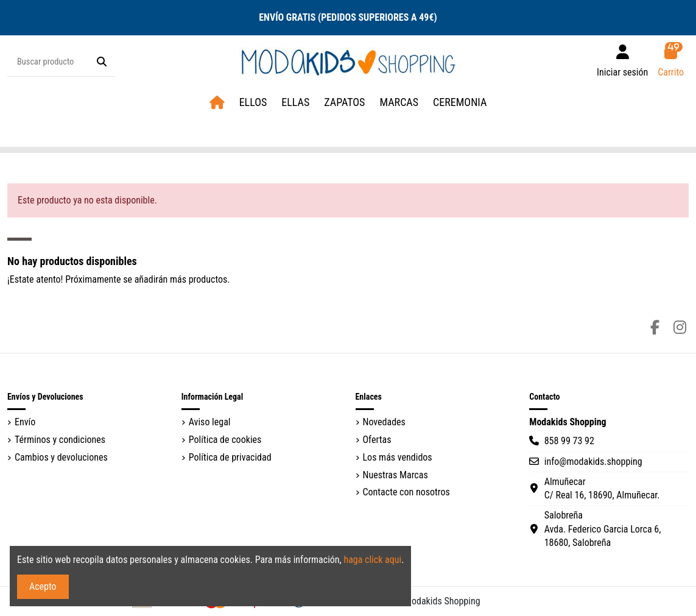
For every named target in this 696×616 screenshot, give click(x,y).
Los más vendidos (398, 457)
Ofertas (377, 440)
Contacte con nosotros (406, 492)
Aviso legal (210, 422)
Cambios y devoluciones (61, 457)
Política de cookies (225, 440)
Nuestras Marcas (395, 475)
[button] (399, 103)
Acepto (43, 586)
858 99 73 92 (569, 441)
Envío (25, 422)
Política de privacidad (230, 457)
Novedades (384, 422)
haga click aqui (372, 560)
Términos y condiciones (60, 440)
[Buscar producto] (102, 62)
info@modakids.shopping (593, 462)
